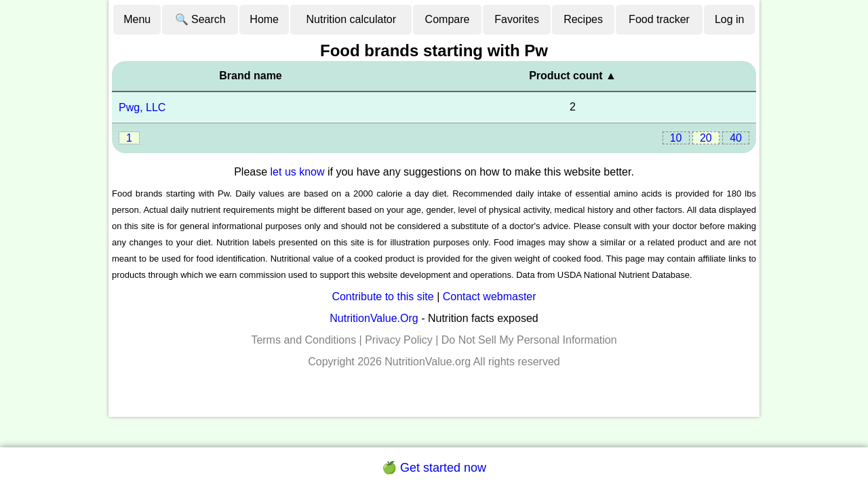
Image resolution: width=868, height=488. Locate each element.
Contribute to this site (382, 297)
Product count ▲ (573, 76)
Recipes (583, 19)
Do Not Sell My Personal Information (529, 340)
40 (736, 138)
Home (264, 19)
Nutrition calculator (352, 19)
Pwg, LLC (142, 107)
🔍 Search (200, 19)
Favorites (517, 19)
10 (676, 138)
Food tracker (659, 19)
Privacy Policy (399, 340)
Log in (730, 19)
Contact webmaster (490, 297)
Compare (448, 19)
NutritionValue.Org (374, 318)
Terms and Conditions (303, 340)
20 (706, 138)
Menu (137, 19)
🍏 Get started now (434, 468)
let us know (298, 172)
